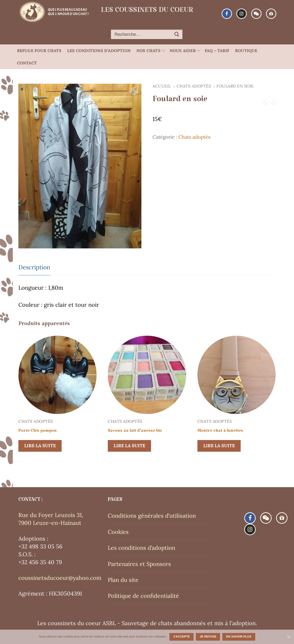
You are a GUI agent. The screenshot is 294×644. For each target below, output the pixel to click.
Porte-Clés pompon (38, 432)
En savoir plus (239, 636)
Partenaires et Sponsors (139, 564)
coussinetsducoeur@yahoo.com (60, 578)
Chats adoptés (194, 86)
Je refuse (208, 636)
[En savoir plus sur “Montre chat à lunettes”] (219, 446)
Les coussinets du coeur (147, 12)
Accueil (162, 86)
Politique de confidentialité (143, 596)
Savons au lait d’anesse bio (135, 432)
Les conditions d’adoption (142, 548)
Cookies (118, 532)
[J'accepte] (288, 637)
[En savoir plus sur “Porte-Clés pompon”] (40, 446)
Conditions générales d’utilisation (152, 516)
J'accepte (182, 636)
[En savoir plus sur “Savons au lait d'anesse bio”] (129, 446)
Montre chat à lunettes (220, 432)
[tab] (34, 267)
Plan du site (123, 580)
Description (34, 267)
